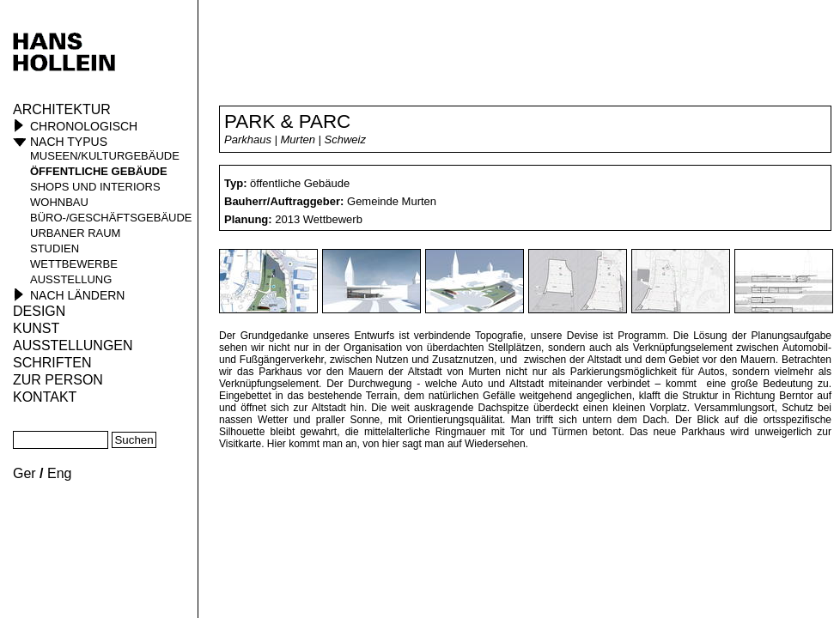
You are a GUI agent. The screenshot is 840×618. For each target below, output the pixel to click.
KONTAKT (45, 397)
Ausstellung (71, 279)
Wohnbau (59, 202)
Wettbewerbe (74, 264)
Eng (59, 473)
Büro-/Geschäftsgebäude (111, 218)
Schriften (52, 363)
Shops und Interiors (95, 187)
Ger (24, 473)
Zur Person (58, 380)
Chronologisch (84, 126)
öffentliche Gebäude (99, 171)
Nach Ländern (77, 295)
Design (39, 311)
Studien (55, 248)
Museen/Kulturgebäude (105, 156)
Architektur (62, 109)
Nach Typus (69, 142)
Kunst (36, 328)
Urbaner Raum (75, 233)
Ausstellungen (73, 345)
